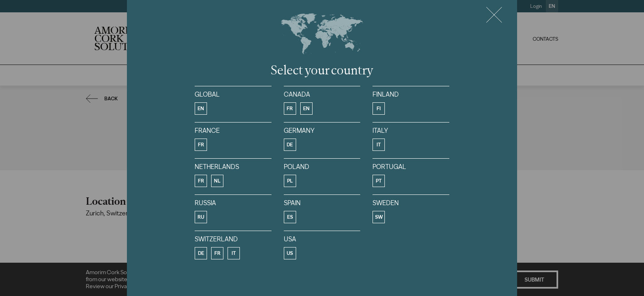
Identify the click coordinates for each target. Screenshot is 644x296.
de (290, 145)
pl (290, 181)
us (290, 253)
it (379, 145)
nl (217, 181)
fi (379, 109)
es (290, 217)
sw (379, 217)
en (201, 109)
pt (379, 181)
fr (290, 109)
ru (201, 217)
